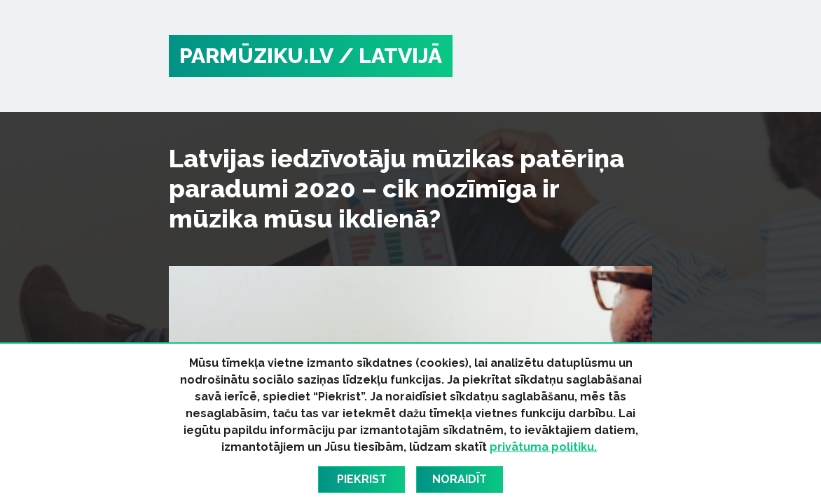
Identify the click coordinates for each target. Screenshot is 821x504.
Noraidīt (460, 479)
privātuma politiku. (543, 447)
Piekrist (362, 479)
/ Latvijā (390, 56)
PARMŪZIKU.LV (256, 56)
